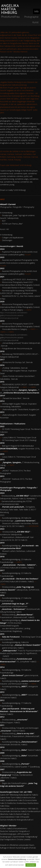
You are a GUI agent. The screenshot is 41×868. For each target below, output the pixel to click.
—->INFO (28, 310)
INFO (17, 562)
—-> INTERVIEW (32, 526)
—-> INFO (23, 387)
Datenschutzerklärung (17, 859)
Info (36, 11)
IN (4, 451)
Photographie (31, 17)
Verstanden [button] (31, 865)
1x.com (3, 266)
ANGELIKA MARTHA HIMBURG (10, 9)
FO (7, 451)
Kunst (35, 22)
